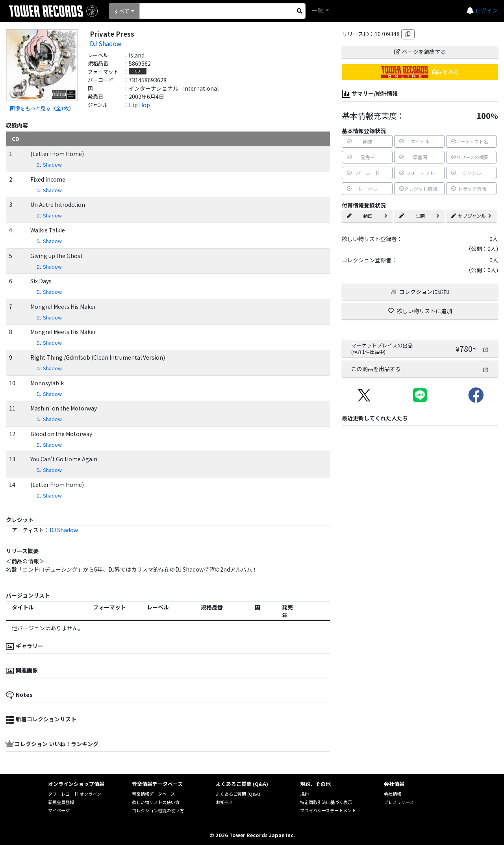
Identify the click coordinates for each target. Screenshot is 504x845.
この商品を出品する (420, 369)
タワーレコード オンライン (75, 794)
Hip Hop (139, 105)
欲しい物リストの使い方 (156, 802)
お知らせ (224, 802)
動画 (367, 216)
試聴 (419, 216)
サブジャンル (471, 216)
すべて (122, 11)
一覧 (318, 10)
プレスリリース (399, 802)
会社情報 (393, 794)
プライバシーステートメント (328, 810)
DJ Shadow (106, 43)
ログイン (487, 10)
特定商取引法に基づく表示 (326, 802)
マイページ (59, 810)
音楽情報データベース (153, 794)
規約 (304, 794)
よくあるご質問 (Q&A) (238, 794)
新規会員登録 (61, 802)
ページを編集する (420, 52)
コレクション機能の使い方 (158, 810)
